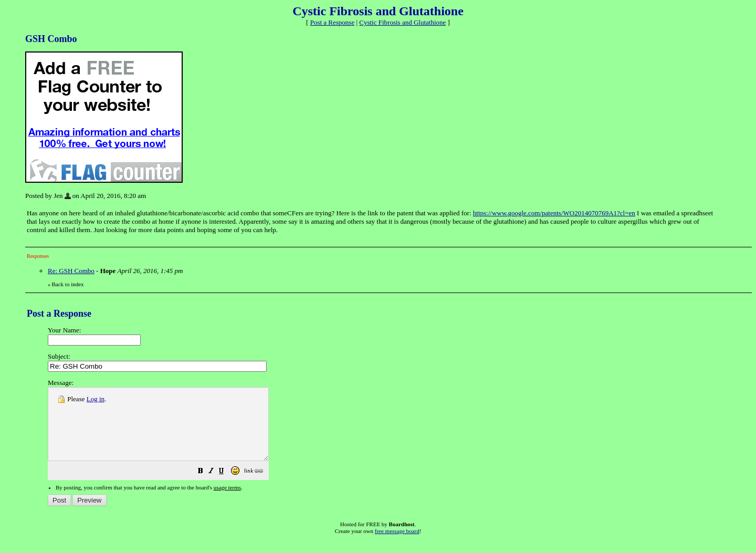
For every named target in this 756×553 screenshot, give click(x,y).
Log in (96, 399)
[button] (227, 487)
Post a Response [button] (333, 22)
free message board (397, 545)
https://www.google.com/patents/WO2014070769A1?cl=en (554, 213)
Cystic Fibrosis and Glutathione (402, 22)
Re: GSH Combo (71, 271)
